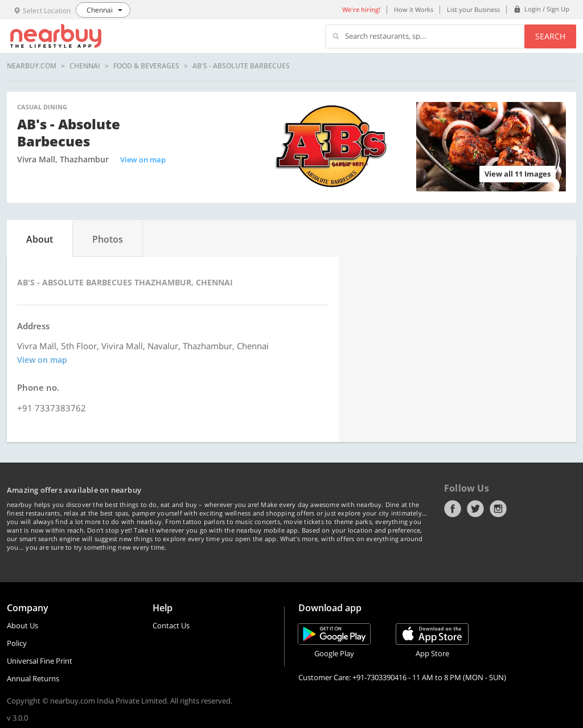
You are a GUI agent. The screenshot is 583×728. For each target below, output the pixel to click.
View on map (143, 159)
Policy (17, 643)
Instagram (498, 509)
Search (550, 36)
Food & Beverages (146, 66)
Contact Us (171, 625)
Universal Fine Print (40, 661)
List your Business (473, 9)
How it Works (414, 9)
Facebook (453, 509)
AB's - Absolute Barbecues (241, 66)
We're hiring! (361, 9)
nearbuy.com (32, 66)
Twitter (475, 509)
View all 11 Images (518, 174)
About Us (22, 625)
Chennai (85, 66)
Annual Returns (33, 678)
